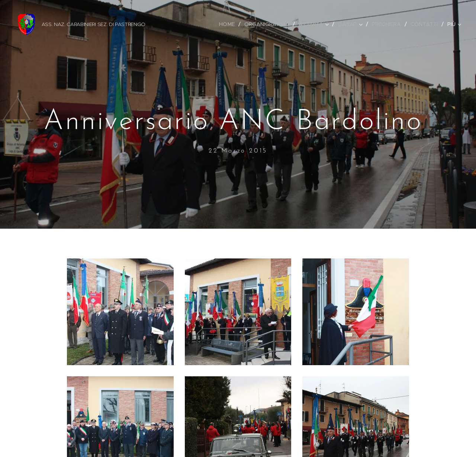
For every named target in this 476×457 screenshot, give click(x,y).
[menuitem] (229, 24)
